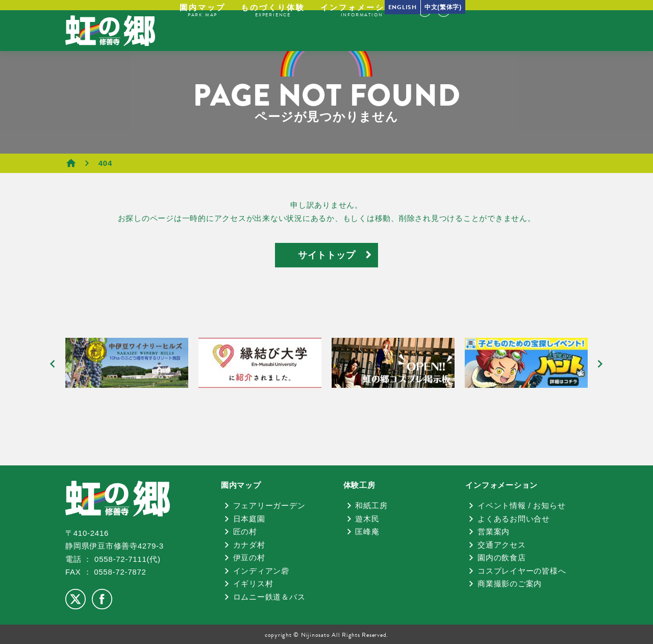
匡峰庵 (367, 531)
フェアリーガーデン (269, 505)
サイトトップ (327, 255)
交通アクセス (502, 545)
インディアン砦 (261, 571)
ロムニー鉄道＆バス (269, 597)
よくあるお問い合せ (514, 519)
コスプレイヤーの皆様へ (522, 571)
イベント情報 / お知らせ (521, 505)
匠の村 (245, 531)
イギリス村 (253, 584)
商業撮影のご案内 (510, 584)
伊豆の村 (249, 558)
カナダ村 (249, 545)
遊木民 (367, 519)
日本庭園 (249, 519)
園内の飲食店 (502, 558)
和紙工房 (371, 505)
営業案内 (494, 531)
